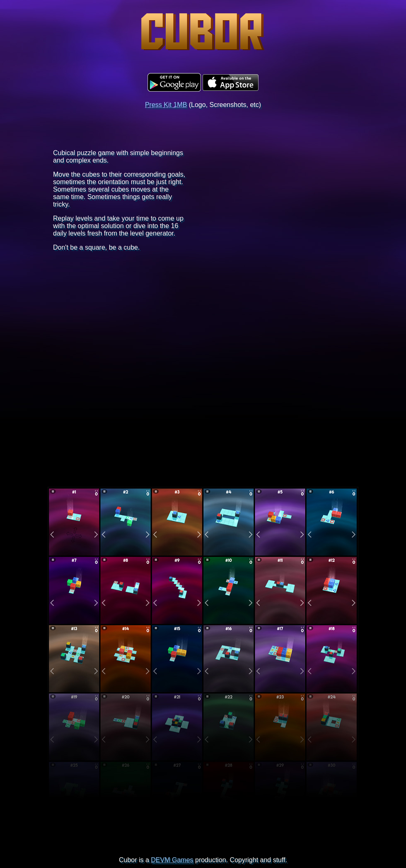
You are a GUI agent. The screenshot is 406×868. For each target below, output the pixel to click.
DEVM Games (172, 860)
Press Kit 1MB (166, 105)
